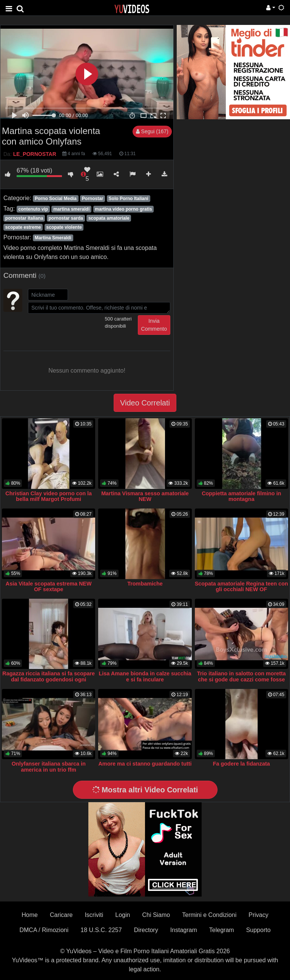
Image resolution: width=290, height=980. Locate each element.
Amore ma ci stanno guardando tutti (145, 764)
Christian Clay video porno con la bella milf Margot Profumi (49, 496)
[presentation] (85, 330)
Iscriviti (94, 915)
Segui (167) (152, 131)
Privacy (258, 915)
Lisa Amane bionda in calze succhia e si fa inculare (145, 676)
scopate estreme (23, 227)
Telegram (222, 930)
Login (123, 915)
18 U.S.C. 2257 (101, 930)
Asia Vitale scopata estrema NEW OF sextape (49, 587)
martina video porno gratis (123, 209)
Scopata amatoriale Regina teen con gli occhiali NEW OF (241, 587)
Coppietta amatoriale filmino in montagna (241, 496)
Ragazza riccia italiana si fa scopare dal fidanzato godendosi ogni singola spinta (49, 680)
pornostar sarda (66, 218)
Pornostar (93, 199)
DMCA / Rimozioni (44, 930)
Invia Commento (154, 325)
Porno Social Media (56, 199)
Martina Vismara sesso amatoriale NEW (145, 496)
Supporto (258, 930)
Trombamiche (145, 584)
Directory (146, 930)
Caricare (61, 915)
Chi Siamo (156, 915)
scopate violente (64, 227)
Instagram (184, 930)
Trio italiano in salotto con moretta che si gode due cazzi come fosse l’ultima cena (241, 680)
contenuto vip (33, 209)
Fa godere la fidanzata (241, 764)
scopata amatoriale (109, 218)
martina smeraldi (71, 209)
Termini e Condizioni (209, 915)
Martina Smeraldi (53, 238)
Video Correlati (145, 403)
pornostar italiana (24, 218)
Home (30, 915)
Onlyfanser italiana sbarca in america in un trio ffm (49, 767)
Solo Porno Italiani (129, 199)
